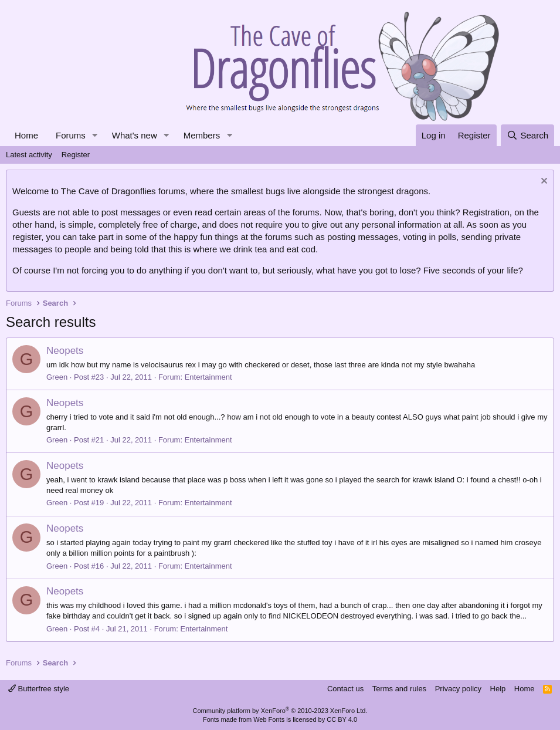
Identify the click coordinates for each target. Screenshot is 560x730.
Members (202, 135)
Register (76, 155)
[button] (95, 135)
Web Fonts (269, 719)
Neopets (65, 351)
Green (57, 377)
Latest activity (29, 155)
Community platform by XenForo (280, 711)
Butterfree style (39, 689)
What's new (135, 135)
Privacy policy (458, 689)
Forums (71, 135)
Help (498, 689)
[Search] (527, 135)
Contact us (345, 689)
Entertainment (208, 377)
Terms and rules (399, 689)
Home (26, 135)
